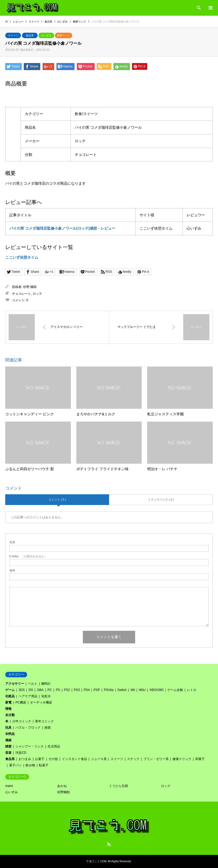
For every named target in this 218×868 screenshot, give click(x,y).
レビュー (18, 22)
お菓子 (40, 759)
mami (9, 786)
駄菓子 (44, 765)
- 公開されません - (28, 556)
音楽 (8, 753)
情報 (8, 709)
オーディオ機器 (41, 702)
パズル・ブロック (28, 728)
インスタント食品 (74, 759)
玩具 (8, 728)
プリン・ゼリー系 (156, 759)
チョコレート (21, 294)
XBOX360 (156, 690)
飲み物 (30, 765)
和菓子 (200, 759)
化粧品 (10, 696)
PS (58, 690)
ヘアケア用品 (28, 696)
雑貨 (48, 728)
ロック (166, 786)
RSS (109, 844)
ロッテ (37, 294)
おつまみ (25, 759)
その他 (53, 759)
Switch (122, 690)
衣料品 (10, 734)
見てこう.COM (98, 861)
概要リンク (64, 35)
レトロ (192, 690)
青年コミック (44, 721)
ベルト (33, 684)
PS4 (87, 690)
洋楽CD (21, 753)
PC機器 (21, 702)
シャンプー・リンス (30, 746)
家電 (8, 702)
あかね (62, 786)
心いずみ (46, 35)
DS (31, 690)
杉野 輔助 (30, 287)
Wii (133, 690)
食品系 (30, 35)
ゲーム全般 (175, 690)
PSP (97, 690)
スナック (133, 759)
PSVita (108, 690)
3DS (22, 690)
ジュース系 (99, 759)
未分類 (10, 715)
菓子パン (15, 765)
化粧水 (46, 696)
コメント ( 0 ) (57, 500)
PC (50, 690)
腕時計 (46, 684)
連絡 (8, 740)
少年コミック (22, 721)
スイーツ (13, 35)
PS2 (67, 690)
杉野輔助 (64, 792)
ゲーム (10, 690)
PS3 (77, 690)
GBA (40, 690)
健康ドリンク (182, 759)
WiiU (142, 690)
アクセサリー (15, 684)
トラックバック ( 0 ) (161, 500)
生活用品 (54, 746)
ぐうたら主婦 (118, 786)
